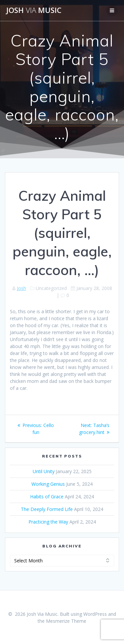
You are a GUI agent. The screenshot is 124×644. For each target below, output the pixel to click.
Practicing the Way (48, 522)
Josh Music (34, 10)
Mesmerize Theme (66, 621)
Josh (21, 288)
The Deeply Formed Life (47, 509)
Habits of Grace (47, 497)
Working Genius (48, 484)
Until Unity (44, 471)
